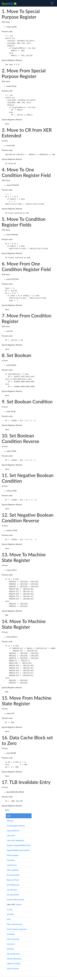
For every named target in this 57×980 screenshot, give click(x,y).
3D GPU (10, 914)
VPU (9, 919)
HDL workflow (13, 870)
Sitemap (10, 821)
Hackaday (11, 860)
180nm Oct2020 (14, 964)
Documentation (13, 875)
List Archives (12, 890)
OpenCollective (13, 831)
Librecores (11, 835)
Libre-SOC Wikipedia (15, 840)
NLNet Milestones (14, 959)
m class (10, 909)
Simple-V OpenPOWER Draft (19, 845)
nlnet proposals (13, 939)
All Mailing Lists (13, 885)
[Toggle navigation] (52, 3)
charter (19, 904)
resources (11, 944)
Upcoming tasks (13, 954)
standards (11, 934)
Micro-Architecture (15, 924)
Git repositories (13, 895)
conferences (12, 865)
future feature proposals (17, 929)
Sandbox (10, 949)
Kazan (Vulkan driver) (15, 899)
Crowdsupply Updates (16, 826)
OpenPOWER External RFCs (18, 850)
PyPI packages (13, 855)
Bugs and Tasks (13, 880)
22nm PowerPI (13, 968)
